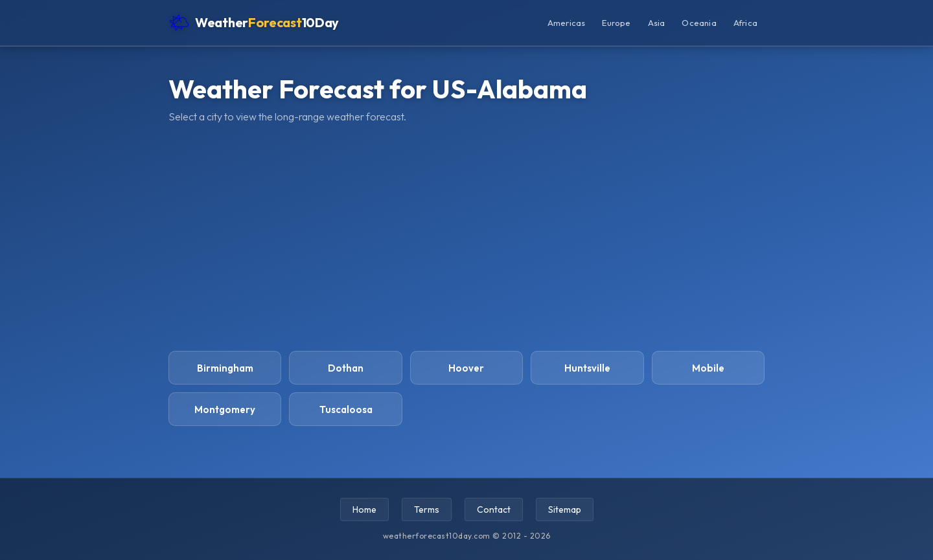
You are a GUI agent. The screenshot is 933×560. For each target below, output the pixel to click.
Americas (567, 23)
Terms (427, 510)
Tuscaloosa (346, 409)
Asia (657, 23)
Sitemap (565, 510)
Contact (494, 510)
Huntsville (587, 368)
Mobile (708, 368)
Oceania (699, 23)
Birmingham (225, 368)
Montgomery (225, 409)
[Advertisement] (466, 237)
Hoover (466, 368)
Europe (616, 23)
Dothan (346, 368)
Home (364, 510)
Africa (745, 23)
